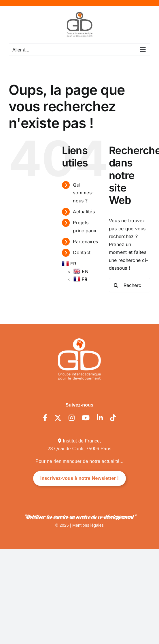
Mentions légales (88, 525)
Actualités (84, 212)
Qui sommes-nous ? (83, 193)
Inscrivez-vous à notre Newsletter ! (80, 478)
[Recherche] (116, 285)
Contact (82, 252)
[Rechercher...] (130, 285)
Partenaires (85, 241)
